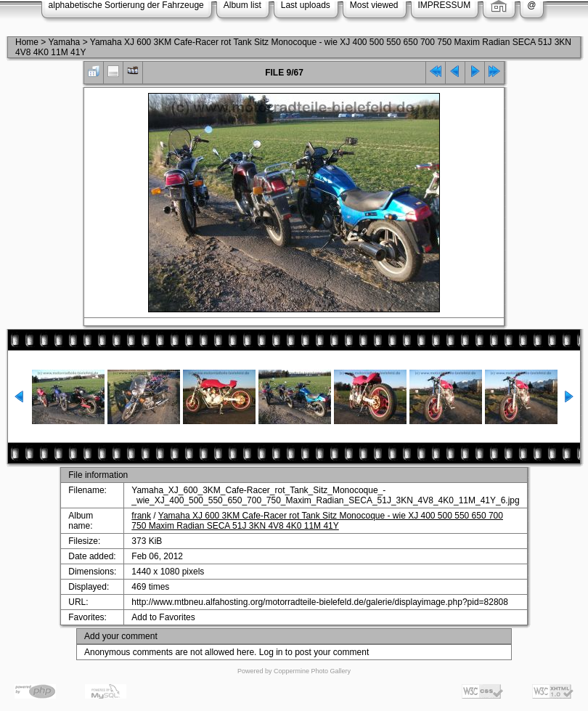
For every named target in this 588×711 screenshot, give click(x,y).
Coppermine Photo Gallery (312, 671)
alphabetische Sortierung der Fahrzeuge (126, 5)
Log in (271, 652)
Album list (242, 5)
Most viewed (374, 5)
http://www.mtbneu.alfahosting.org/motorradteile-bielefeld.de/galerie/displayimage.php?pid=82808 (320, 602)
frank (141, 516)
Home (27, 42)
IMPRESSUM (445, 5)
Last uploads (306, 5)
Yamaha (64, 42)
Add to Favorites (163, 617)
